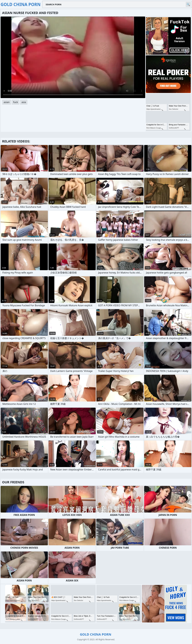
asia (24, 102)
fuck (16, 102)
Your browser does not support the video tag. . (73, 57)
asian (7, 102)
